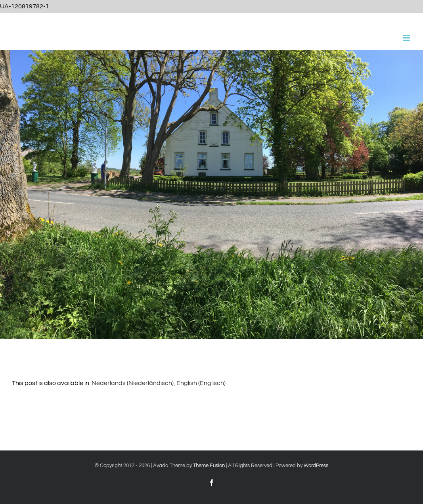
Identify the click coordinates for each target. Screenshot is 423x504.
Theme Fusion (209, 466)
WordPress (316, 466)
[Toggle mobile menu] (407, 38)
